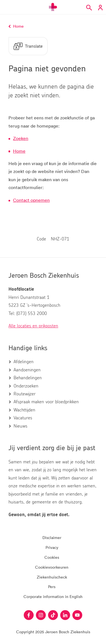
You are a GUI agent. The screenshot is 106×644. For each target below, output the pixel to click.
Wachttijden (24, 410)
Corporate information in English (53, 596)
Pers (52, 587)
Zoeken (21, 138)
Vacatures (23, 418)
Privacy (52, 547)
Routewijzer (25, 394)
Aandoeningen (27, 370)
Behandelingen (28, 378)
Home (19, 151)
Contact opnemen (31, 200)
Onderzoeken (26, 386)
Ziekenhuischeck (52, 577)
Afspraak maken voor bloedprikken (46, 402)
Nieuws (20, 426)
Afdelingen (24, 362)
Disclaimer (52, 537)
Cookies (52, 557)
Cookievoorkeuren (52, 567)
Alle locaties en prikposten (33, 326)
